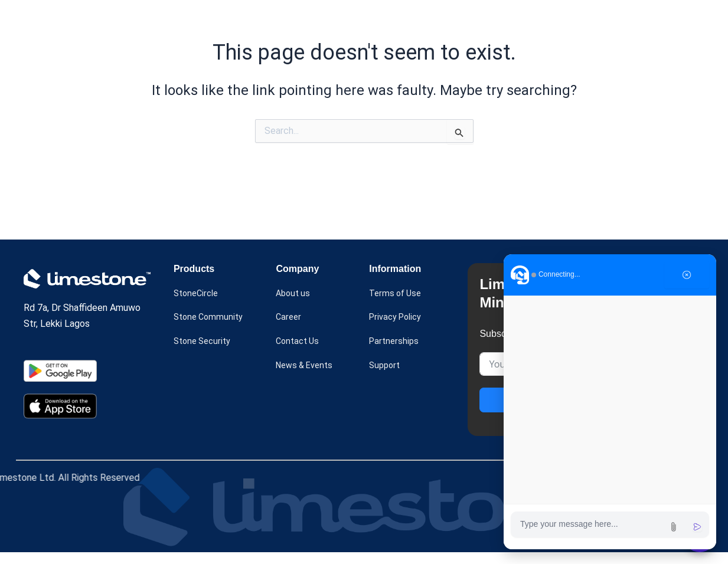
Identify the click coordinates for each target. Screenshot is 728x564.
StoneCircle (198, 306)
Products (276, 19)
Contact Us (299, 354)
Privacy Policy (399, 330)
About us (409, 19)
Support (386, 378)
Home (218, 19)
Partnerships (395, 354)
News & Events (487, 19)
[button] (276, 19)
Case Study (346, 19)
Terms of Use (397, 306)
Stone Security (205, 354)
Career (289, 330)
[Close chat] (687, 275)
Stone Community (211, 330)
